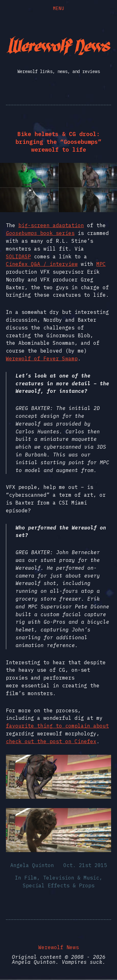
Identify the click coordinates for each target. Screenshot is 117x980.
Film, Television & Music (62, 878)
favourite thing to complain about (57, 726)
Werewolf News (59, 947)
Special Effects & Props (59, 885)
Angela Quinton (32, 865)
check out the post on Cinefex (51, 741)
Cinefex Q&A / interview (42, 264)
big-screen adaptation (51, 225)
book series (40, 233)
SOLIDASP (18, 256)
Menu (59, 8)
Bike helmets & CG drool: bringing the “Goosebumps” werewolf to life (58, 142)
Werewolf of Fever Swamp (42, 358)
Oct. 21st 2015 (85, 865)
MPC (101, 264)
